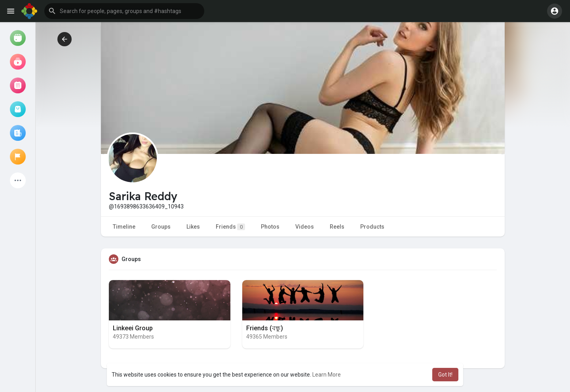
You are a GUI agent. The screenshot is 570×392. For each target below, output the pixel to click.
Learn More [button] (327, 375)
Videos (305, 227)
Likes (193, 227)
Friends (230, 227)
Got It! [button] (445, 375)
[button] (124, 11)
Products (372, 227)
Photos (270, 227)
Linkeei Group (133, 328)
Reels (337, 227)
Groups (161, 227)
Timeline (124, 227)
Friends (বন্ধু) (265, 328)
